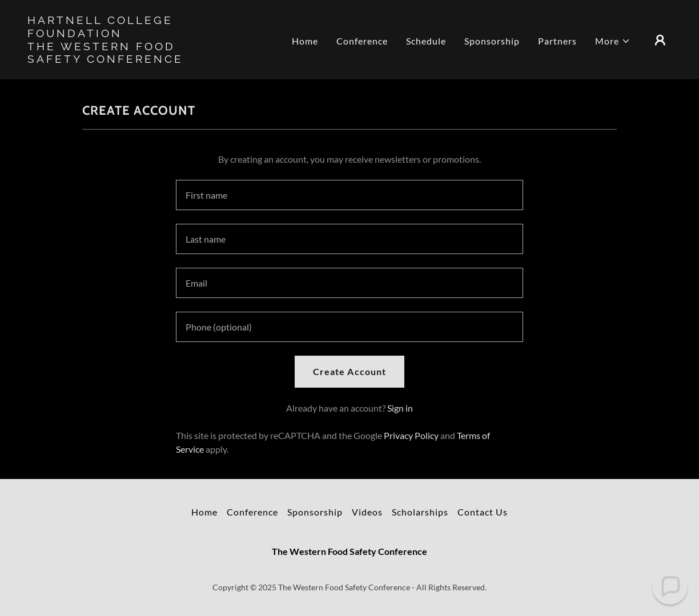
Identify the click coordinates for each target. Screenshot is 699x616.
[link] (118, 59)
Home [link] (305, 41)
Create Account (349, 371)
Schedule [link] (426, 41)
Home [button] (204, 512)
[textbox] (349, 195)
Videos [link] (367, 512)
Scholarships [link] (420, 512)
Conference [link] (362, 41)
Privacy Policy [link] (411, 435)
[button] (613, 41)
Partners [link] (557, 41)
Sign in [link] (400, 408)
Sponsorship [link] (492, 41)
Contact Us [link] (483, 512)
